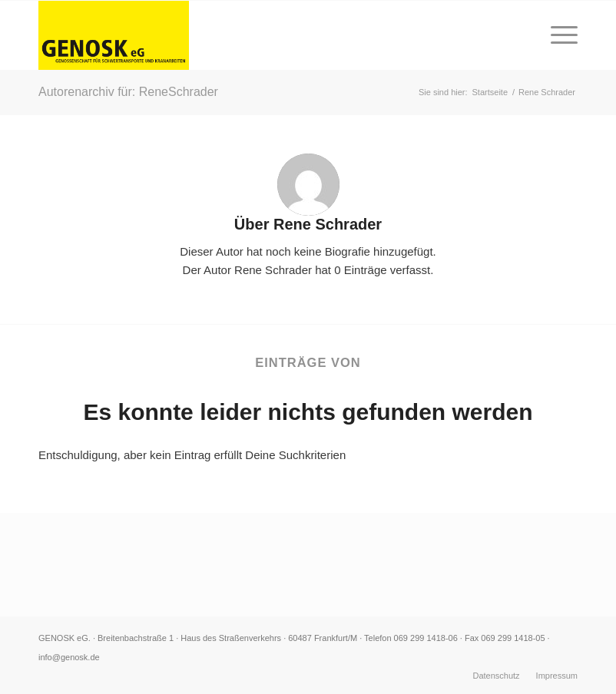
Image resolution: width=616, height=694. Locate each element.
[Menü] (556, 35)
